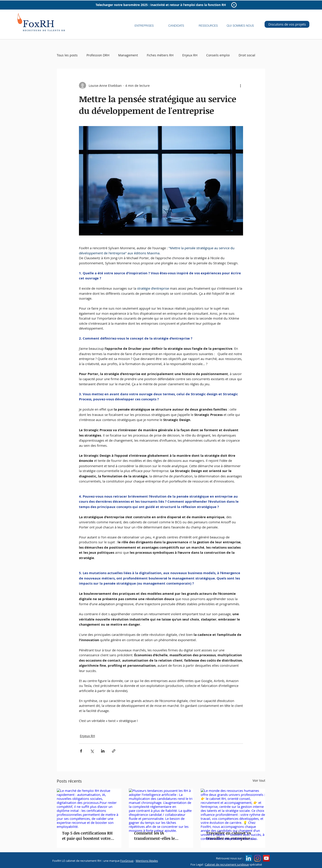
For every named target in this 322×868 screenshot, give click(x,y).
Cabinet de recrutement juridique (227, 864)
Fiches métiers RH (160, 55)
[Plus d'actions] (240, 85)
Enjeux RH (190, 55)
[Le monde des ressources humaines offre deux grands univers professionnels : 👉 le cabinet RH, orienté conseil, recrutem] (233, 807)
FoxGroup (127, 861)
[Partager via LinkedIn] (103, 751)
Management (128, 55)
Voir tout (259, 780)
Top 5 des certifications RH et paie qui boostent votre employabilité (87, 836)
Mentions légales (147, 861)
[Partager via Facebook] (81, 751)
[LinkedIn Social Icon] (249, 858)
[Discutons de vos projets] (287, 24)
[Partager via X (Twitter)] (92, 751)
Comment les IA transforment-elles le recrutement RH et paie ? (158, 836)
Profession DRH (98, 55)
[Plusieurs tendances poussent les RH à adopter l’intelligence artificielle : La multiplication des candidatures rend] (161, 807)
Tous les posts (67, 55)
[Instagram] (257, 858)
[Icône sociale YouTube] (266, 858)
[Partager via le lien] (114, 751)
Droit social (247, 55)
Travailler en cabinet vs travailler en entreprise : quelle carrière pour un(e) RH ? (231, 836)
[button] (144, 24)
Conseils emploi (218, 55)
